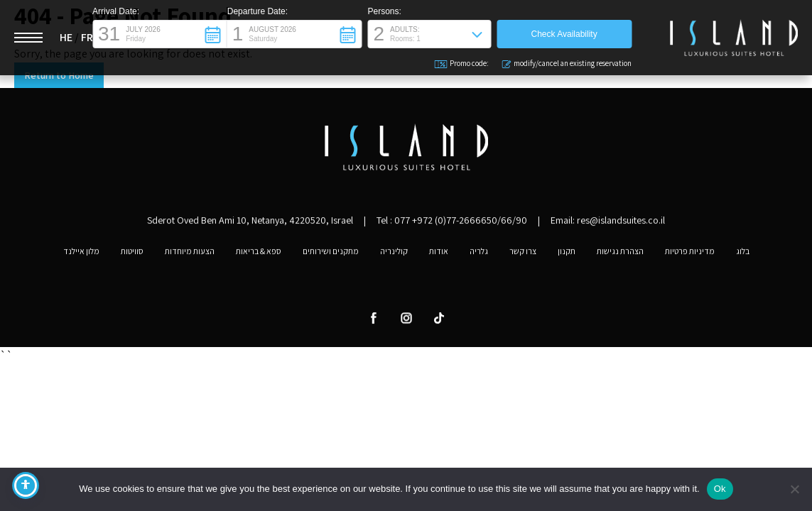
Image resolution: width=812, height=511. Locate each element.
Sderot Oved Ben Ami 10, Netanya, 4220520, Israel (250, 223)
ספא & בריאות (259, 254)
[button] (160, 34)
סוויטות (132, 254)
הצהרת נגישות (620, 254)
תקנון (567, 254)
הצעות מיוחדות (190, 254)
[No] (794, 489)
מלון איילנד (81, 254)
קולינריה (394, 254)
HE (66, 38)
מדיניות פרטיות (690, 254)
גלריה (479, 254)
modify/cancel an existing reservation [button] (567, 64)
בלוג (743, 254)
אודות (439, 254)
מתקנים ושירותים (331, 254)
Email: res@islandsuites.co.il (608, 223)
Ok (720, 489)
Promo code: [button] (462, 64)
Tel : (452, 223)
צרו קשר (523, 254)
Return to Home (59, 75)
